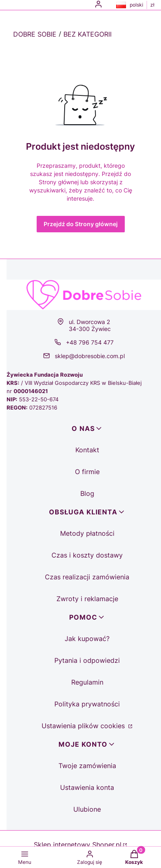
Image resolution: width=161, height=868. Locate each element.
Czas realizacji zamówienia (87, 577)
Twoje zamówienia (87, 766)
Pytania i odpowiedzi (87, 660)
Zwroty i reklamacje (87, 599)
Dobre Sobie (35, 34)
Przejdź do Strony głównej (81, 224)
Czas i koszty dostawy (87, 555)
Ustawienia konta (87, 787)
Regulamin (87, 682)
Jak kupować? (87, 639)
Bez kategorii (87, 34)
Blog (87, 493)
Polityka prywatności (87, 704)
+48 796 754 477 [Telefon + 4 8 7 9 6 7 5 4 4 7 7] (90, 342)
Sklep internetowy (78, 845)
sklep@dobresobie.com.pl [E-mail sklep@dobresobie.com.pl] (90, 356)
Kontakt (87, 450)
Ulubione (87, 809)
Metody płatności (87, 533)
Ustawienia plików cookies (84, 726)
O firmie (87, 472)
